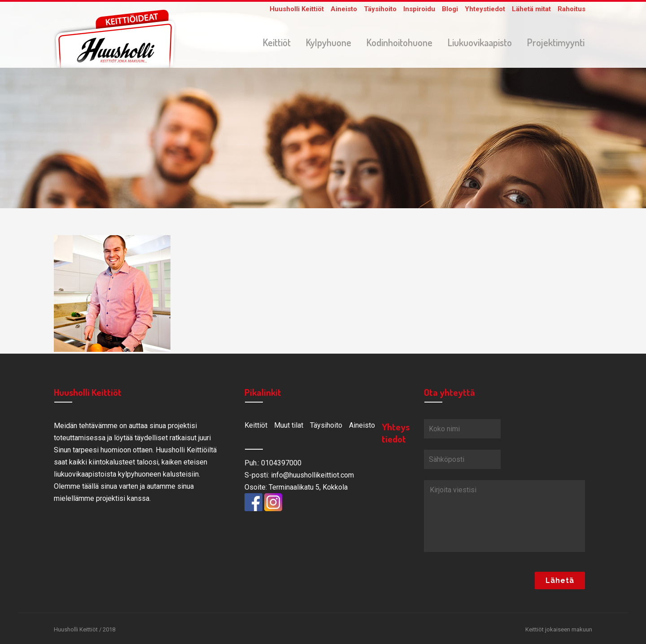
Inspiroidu (419, 9)
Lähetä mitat (531, 9)
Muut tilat (289, 425)
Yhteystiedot (485, 9)
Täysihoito (380, 9)
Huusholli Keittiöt (297, 9)
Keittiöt (256, 425)
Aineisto (344, 9)
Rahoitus (572, 9)
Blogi (450, 9)
